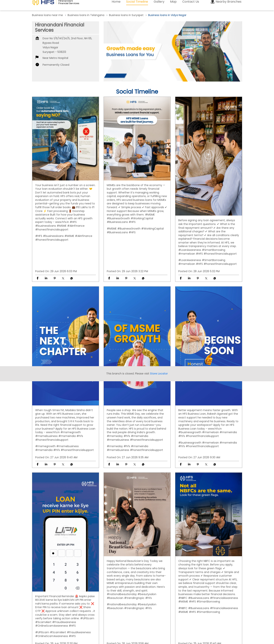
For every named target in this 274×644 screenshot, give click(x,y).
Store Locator (159, 314)
